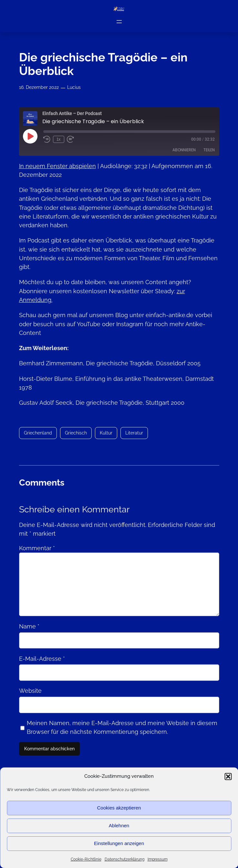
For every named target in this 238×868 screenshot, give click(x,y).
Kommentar (37, 548)
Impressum (158, 859)
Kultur (106, 433)
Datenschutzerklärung (124, 859)
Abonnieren (184, 150)
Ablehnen (119, 825)
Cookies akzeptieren (119, 808)
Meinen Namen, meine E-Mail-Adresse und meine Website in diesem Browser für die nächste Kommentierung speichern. (122, 727)
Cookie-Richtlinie (86, 859)
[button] (228, 777)
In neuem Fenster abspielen (57, 166)
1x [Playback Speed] (59, 139)
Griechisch (76, 433)
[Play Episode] (30, 136)
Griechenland (38, 433)
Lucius (74, 87)
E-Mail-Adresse (42, 659)
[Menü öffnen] (119, 21)
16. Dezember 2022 (39, 87)
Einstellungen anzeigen (119, 843)
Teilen (209, 150)
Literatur (134, 433)
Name (29, 626)
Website (30, 691)
